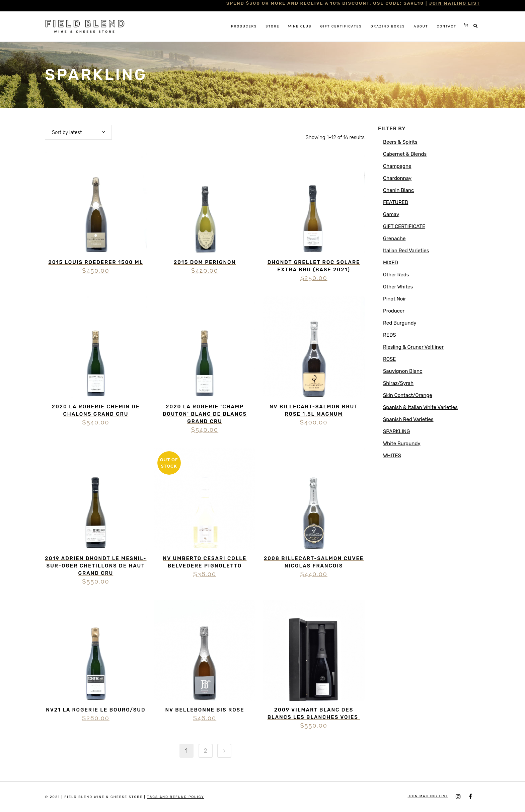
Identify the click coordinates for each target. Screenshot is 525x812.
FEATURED (396, 202)
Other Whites (398, 287)
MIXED (391, 263)
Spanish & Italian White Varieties (420, 407)
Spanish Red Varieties (408, 419)
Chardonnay (397, 178)
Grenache (394, 239)
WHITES (392, 456)
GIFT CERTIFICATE (404, 226)
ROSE (389, 359)
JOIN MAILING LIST (455, 3)
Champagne (397, 166)
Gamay (391, 214)
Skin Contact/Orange (408, 395)
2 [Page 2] (205, 751)
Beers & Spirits (400, 142)
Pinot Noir (395, 299)
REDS (390, 335)
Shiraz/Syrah (398, 383)
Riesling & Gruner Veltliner (413, 347)
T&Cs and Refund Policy (176, 797)
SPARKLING (396, 431)
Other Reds (396, 275)
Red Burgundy (400, 323)
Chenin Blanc (398, 190)
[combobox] (78, 132)
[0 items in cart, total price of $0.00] (466, 25)
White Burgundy (402, 444)
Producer (394, 311)
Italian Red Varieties (406, 251)
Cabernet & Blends (405, 154)
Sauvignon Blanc (403, 371)
